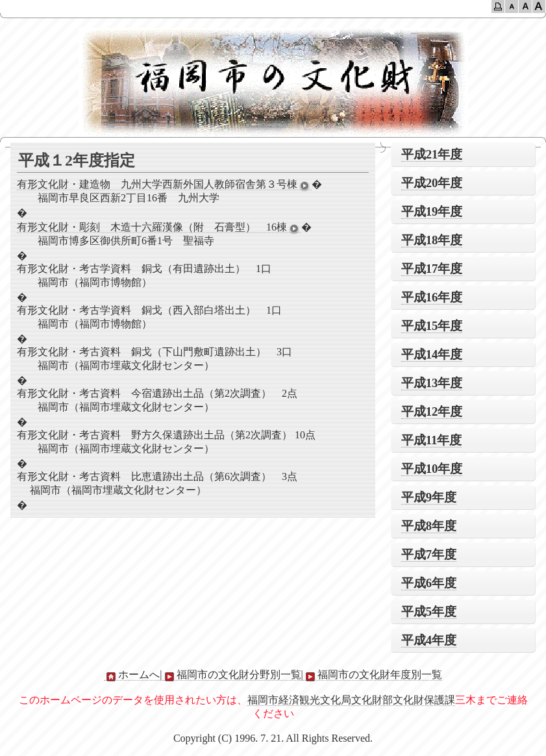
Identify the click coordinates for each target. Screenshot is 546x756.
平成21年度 (432, 154)
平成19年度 (432, 211)
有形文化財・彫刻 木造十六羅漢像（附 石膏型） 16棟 (159, 227)
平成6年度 (429, 583)
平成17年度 (432, 269)
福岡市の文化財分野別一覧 (232, 675)
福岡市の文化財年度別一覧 (373, 675)
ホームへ (132, 675)
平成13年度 (432, 383)
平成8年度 (429, 526)
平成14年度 (432, 354)
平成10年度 (432, 469)
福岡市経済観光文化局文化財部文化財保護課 (351, 700)
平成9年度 (429, 497)
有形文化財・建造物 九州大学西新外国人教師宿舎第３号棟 (164, 184)
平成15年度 (432, 326)
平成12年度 (432, 411)
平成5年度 (429, 611)
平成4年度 (429, 640)
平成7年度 (429, 554)
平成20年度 (432, 183)
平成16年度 (432, 297)
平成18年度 (432, 240)
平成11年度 (432, 440)
